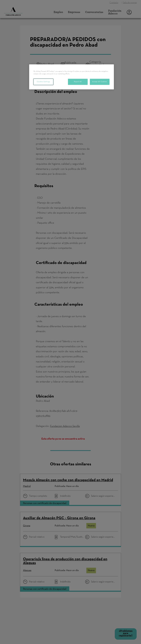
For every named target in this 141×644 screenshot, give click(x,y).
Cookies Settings (43, 82)
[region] (71, 77)
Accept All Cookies (100, 82)
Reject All (78, 82)
